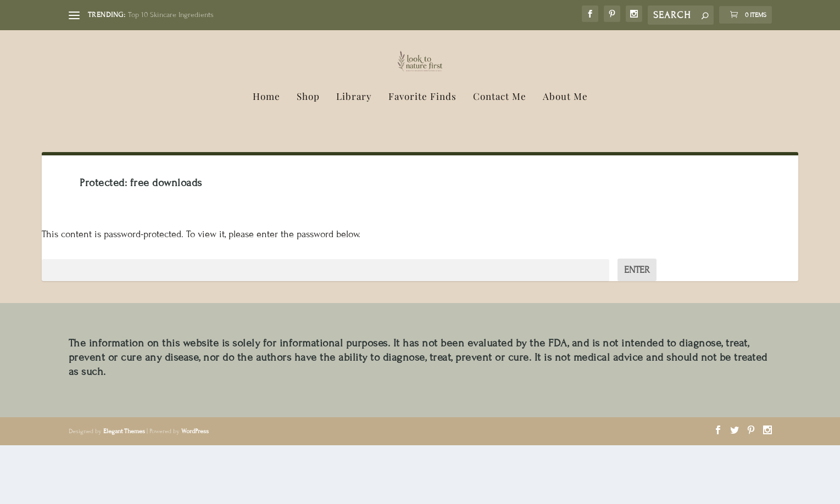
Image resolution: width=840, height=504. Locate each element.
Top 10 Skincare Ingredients (171, 15)
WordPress (195, 490)
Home (266, 156)
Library (354, 156)
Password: (325, 329)
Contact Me (500, 156)
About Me (565, 156)
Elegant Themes (124, 490)
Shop (308, 156)
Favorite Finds (422, 156)
